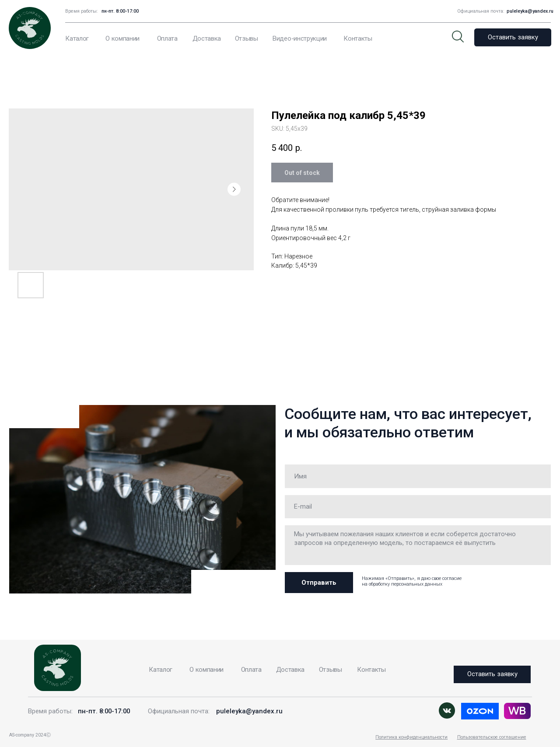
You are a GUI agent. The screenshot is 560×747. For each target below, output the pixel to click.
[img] (517, 711)
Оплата (167, 38)
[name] (418, 476)
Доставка (207, 38)
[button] (513, 37)
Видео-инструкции (300, 38)
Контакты (358, 38)
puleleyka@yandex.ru (530, 11)
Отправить (319, 583)
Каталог (77, 38)
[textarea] (418, 545)
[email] (418, 507)
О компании (122, 38)
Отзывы (247, 38)
